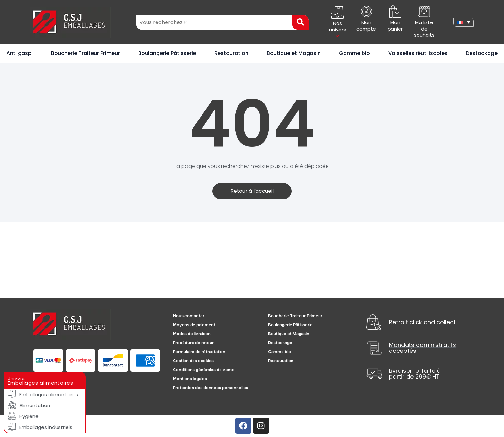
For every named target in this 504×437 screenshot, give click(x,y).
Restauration (231, 53)
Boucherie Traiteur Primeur (85, 53)
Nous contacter (189, 316)
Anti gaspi (20, 53)
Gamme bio (355, 53)
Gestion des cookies (193, 361)
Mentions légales (190, 379)
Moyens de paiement (194, 325)
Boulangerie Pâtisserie (167, 53)
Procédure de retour (193, 343)
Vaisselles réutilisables (418, 53)
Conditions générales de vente (204, 370)
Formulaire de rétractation (199, 352)
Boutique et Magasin (294, 53)
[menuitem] (464, 22)
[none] (464, 22)
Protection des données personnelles (211, 388)
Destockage (482, 53)
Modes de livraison (192, 334)
